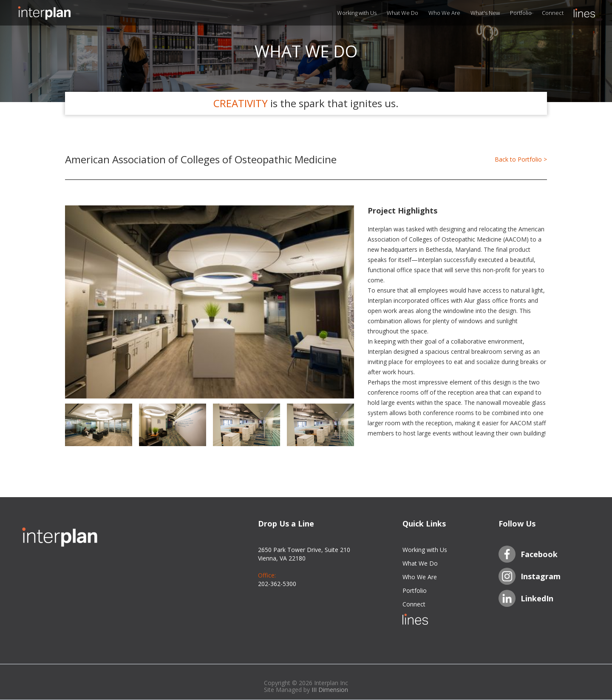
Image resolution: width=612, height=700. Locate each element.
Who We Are (444, 13)
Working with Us (357, 13)
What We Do (402, 13)
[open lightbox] (210, 302)
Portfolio (521, 13)
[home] (59, 13)
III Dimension (330, 690)
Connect (553, 13)
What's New (485, 13)
